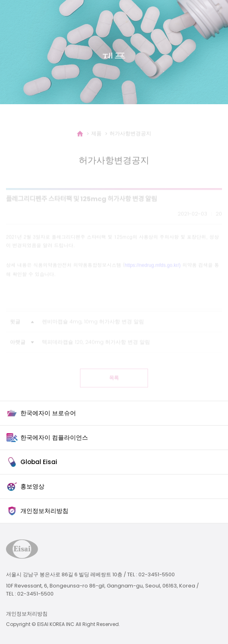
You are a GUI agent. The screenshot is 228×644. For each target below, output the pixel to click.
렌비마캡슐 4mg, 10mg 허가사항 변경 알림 (93, 329)
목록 (114, 385)
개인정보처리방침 (27, 614)
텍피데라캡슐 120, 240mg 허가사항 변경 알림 (96, 349)
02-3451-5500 (157, 574)
